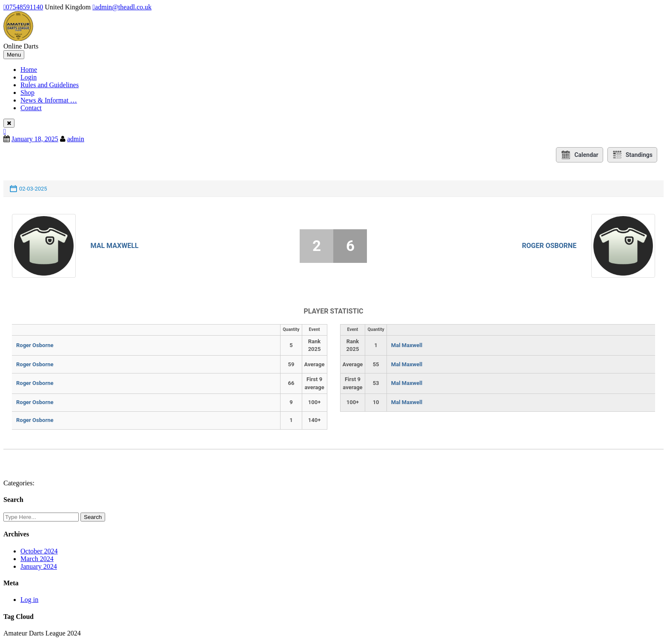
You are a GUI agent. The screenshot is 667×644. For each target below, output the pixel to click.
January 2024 (39, 566)
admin (76, 139)
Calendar (579, 155)
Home (29, 70)
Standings (632, 155)
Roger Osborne (549, 246)
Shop (27, 93)
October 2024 (39, 551)
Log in (29, 600)
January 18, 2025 (35, 139)
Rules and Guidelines (50, 85)
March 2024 (37, 559)
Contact (31, 108)
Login (29, 77)
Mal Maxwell (115, 246)
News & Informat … (49, 100)
